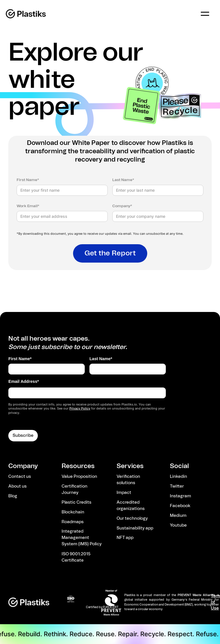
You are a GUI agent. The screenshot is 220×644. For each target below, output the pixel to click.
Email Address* (24, 381)
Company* (122, 206)
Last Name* (123, 180)
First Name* (28, 180)
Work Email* (28, 206)
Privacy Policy (80, 408)
